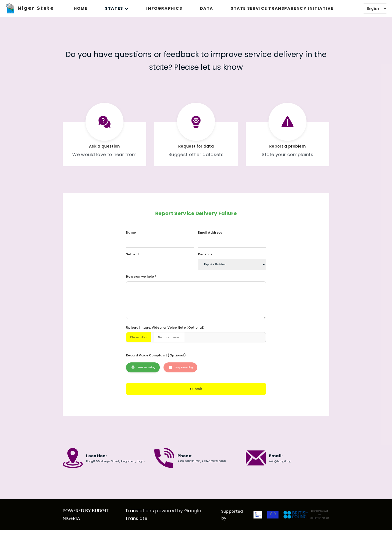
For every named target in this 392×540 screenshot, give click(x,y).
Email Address (210, 232)
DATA (207, 8)
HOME (81, 8)
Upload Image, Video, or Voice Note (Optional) (165, 335)
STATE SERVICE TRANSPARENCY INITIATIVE (282, 8)
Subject (132, 254)
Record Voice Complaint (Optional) (156, 363)
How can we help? (141, 277)
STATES (117, 8)
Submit (196, 397)
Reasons (205, 254)
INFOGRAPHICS (164, 8)
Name (131, 232)
